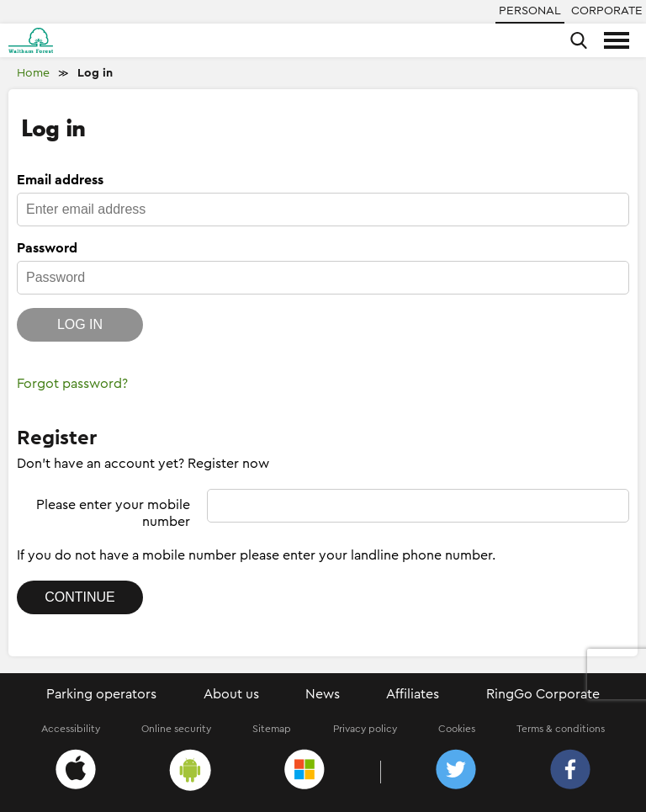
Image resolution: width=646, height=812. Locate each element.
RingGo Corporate (543, 694)
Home (33, 73)
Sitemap (272, 729)
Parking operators (101, 694)
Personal (530, 11)
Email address (60, 180)
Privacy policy (365, 729)
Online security (176, 729)
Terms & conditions (561, 729)
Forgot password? (72, 384)
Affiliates (413, 694)
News (323, 694)
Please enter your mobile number (113, 513)
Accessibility (71, 729)
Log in (95, 73)
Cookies (457, 729)
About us (231, 694)
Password (47, 248)
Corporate (607, 11)
